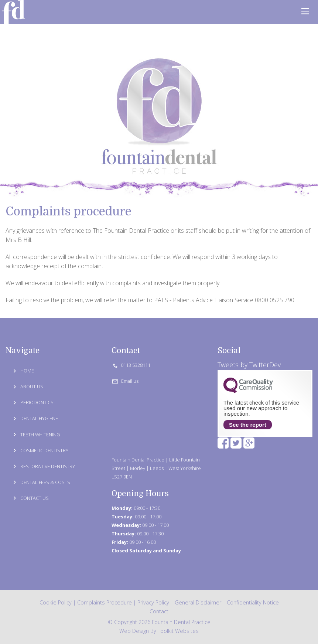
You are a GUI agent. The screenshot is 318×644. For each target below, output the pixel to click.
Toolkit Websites (178, 631)
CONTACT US (35, 498)
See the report (248, 425)
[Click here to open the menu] (305, 11)
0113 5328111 (131, 365)
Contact (159, 611)
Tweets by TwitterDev (249, 365)
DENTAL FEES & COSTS (45, 482)
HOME (27, 371)
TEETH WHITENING (40, 435)
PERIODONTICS (37, 402)
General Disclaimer (198, 602)
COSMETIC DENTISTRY (44, 450)
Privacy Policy (153, 602)
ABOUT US (32, 386)
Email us (125, 381)
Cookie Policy (56, 602)
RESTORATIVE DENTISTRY (48, 466)
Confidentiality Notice (253, 602)
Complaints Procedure (105, 602)
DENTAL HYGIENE (39, 418)
